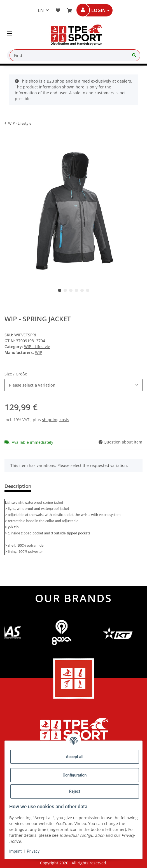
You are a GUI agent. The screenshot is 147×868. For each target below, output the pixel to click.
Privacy (33, 851)
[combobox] (73, 385)
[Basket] (68, 10)
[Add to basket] (9, 139)
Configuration (75, 775)
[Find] (75, 55)
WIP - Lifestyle (37, 347)
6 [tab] (88, 290)
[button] (98, 10)
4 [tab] (76, 290)
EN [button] (41, 10)
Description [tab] (18, 486)
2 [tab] (65, 290)
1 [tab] (60, 290)
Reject (75, 791)
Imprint (15, 851)
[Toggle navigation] (10, 31)
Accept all (74, 757)
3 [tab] (71, 290)
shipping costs (56, 420)
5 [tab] (82, 290)
